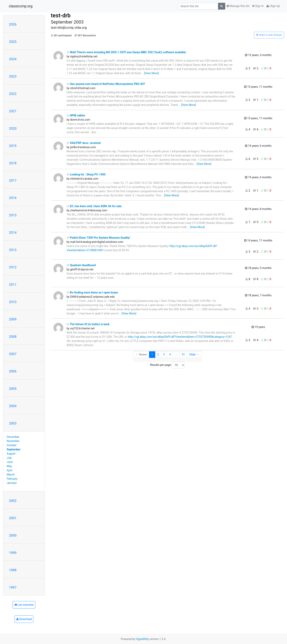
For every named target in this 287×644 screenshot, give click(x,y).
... (176, 354)
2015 (13, 215)
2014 (13, 232)
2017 (13, 180)
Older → (194, 354)
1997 (13, 587)
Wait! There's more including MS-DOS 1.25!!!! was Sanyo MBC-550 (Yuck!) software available (126, 52)
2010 (13, 302)
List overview (24, 605)
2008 (13, 337)
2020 (13, 128)
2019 (13, 146)
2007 (13, 354)
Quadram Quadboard (81, 265)
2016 (13, 198)
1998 (13, 570)
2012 (13, 267)
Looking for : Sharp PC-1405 (86, 174)
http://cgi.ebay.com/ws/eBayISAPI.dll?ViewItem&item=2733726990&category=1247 (180, 337)
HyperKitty (142, 639)
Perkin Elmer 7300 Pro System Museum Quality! (98, 238)
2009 (13, 319)
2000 (13, 535)
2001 (13, 518)
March (11, 475)
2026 (13, 24)
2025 (13, 42)
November (13, 441)
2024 (13, 59)
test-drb (61, 15)
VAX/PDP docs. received (84, 143)
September (14, 449)
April (10, 470)
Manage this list (238, 6)
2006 (13, 371)
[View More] (151, 73)
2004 (13, 406)
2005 (13, 389)
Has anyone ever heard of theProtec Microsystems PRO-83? (106, 84)
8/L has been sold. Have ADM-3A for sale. (94, 206)
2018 (13, 163)
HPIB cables (76, 115)
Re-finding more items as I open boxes (92, 292)
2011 (13, 285)
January (12, 483)
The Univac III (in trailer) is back (88, 324)
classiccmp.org (21, 6)
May (9, 466)
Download (24, 619)
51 (183, 354)
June (10, 462)
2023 (13, 76)
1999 (13, 553)
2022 (13, 94)
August (11, 454)
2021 (13, 111)
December (13, 437)
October (12, 445)
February (12, 479)
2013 (13, 250)
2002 (13, 501)
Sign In (258, 6)
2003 (13, 423)
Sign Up (273, 6)
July (9, 458)
